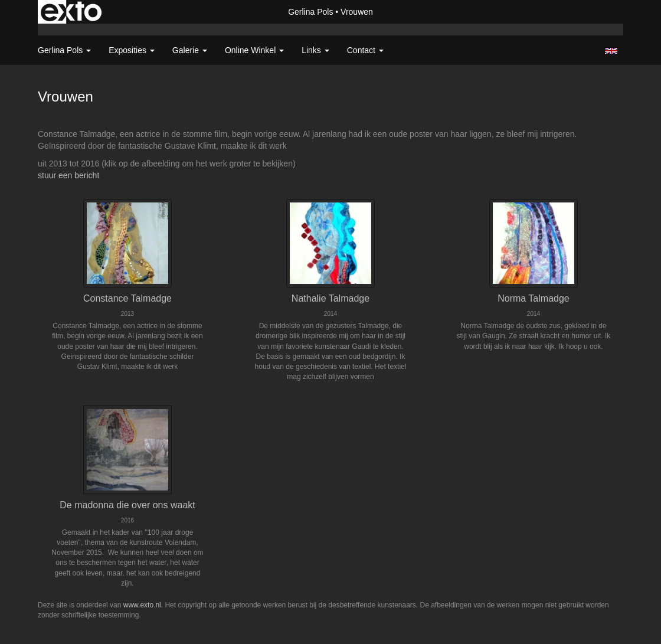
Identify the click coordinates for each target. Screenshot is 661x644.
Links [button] (315, 50)
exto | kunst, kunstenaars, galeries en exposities (71, 12)
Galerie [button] (190, 50)
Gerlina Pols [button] (64, 50)
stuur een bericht (68, 175)
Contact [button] (365, 50)
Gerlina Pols (310, 12)
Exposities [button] (132, 50)
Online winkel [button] (254, 50)
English (611, 51)
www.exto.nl (142, 605)
